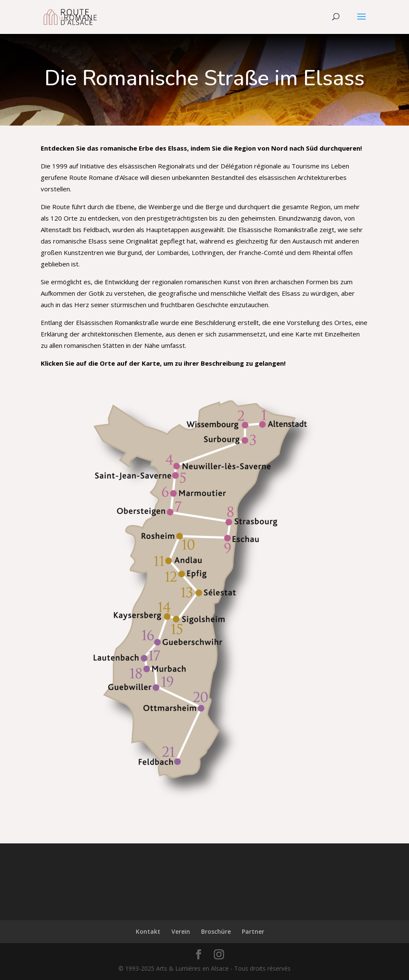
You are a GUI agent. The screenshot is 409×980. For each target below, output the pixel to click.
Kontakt (148, 931)
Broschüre (216, 931)
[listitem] (284, 420)
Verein (181, 931)
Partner (253, 931)
